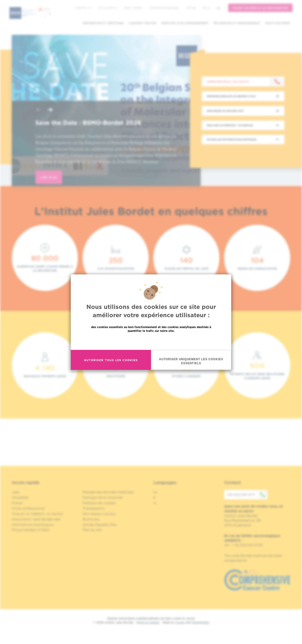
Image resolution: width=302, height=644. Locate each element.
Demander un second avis (225, 111)
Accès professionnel (164, 8)
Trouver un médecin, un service (37, 514)
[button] (39, 110)
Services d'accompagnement (185, 23)
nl (155, 503)
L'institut (83, 8)
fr (206, 8)
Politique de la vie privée (103, 497)
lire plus (49, 177)
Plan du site (92, 530)
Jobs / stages (133, 8)
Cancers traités (142, 23)
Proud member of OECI (31, 530)
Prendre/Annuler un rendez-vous (231, 96)
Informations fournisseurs (33, 525)
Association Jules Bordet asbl (36, 519)
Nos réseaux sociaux (99, 514)
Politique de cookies (99, 503)
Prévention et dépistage (103, 23)
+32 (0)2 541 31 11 (247, 495)
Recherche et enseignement (237, 23)
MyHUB (191, 8)
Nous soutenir (278, 23)
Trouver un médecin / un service (230, 125)
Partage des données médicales (108, 492)
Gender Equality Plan (100, 525)
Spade (180, 622)
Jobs (16, 492)
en (155, 492)
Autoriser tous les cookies (111, 360)
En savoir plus (151, 341)
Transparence (94, 508)
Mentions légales (148, 622)
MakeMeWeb (200, 622)
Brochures (91, 519)
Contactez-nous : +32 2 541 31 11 (228, 82)
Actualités (107, 8)
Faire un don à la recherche (260, 8)
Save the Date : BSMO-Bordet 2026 (88, 123)
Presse (17, 503)
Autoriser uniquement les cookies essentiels (191, 361)
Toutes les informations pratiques (231, 139)
